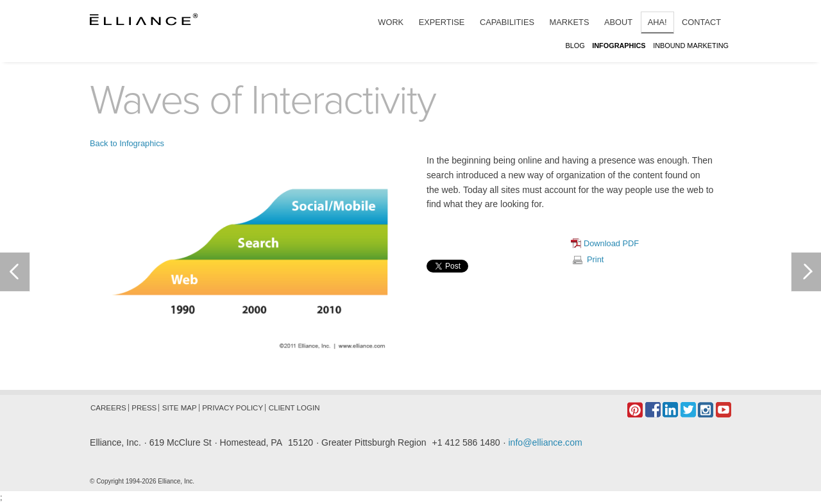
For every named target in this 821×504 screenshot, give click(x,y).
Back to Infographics (127, 143)
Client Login (294, 408)
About (618, 22)
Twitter (688, 410)
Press (144, 408)
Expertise (442, 22)
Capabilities (507, 22)
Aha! (657, 22)
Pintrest (635, 410)
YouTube (724, 410)
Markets (570, 22)
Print (595, 259)
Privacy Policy (233, 408)
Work (391, 22)
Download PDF (611, 243)
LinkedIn (670, 410)
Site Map (180, 408)
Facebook (653, 410)
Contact (701, 22)
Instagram (706, 410)
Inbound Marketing (691, 46)
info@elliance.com (545, 442)
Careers (108, 408)
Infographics (619, 46)
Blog (575, 46)
